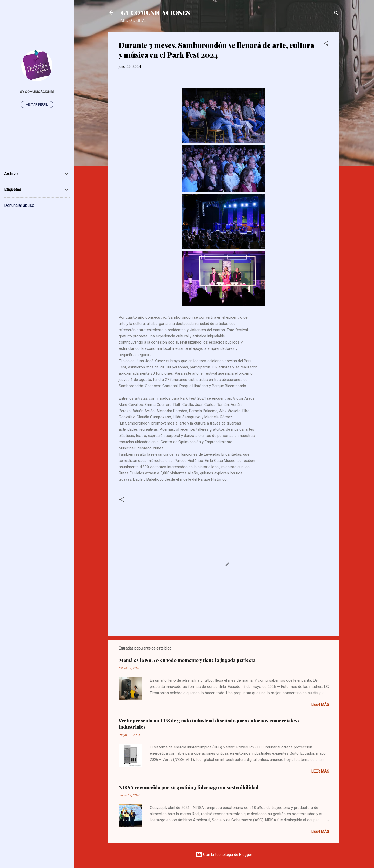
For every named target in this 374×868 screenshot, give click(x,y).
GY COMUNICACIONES (155, 12)
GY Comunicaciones (37, 92)
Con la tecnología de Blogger (224, 855)
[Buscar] (336, 14)
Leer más (320, 705)
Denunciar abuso (19, 205)
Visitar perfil (37, 105)
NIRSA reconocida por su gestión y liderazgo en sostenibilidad (189, 787)
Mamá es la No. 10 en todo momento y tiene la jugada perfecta (187, 660)
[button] (326, 44)
